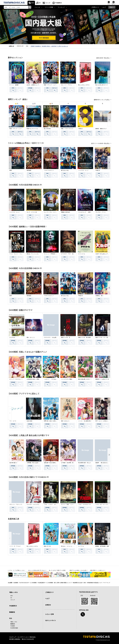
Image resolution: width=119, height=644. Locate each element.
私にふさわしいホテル (84, 85)
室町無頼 (29, 170)
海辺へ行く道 (47, 546)
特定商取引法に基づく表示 (79, 583)
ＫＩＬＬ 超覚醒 (14, 85)
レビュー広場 (49, 614)
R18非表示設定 (14, 628)
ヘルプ (104, 7)
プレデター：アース (100, 212)
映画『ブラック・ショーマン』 (52, 85)
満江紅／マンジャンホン (33, 254)
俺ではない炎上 (65, 170)
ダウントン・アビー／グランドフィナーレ (20, 504)
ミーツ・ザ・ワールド (15, 546)
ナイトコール (82, 254)
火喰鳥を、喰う (99, 296)
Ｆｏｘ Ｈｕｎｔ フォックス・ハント (20, 254)
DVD (33, 3)
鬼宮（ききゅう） (66, 421)
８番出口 (81, 129)
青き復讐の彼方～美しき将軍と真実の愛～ (89, 463)
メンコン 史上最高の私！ (85, 421)
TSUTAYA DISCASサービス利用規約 (28, 583)
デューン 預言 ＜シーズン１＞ (69, 504)
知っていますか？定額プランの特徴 (57, 570)
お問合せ (48, 605)
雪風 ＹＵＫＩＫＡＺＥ (67, 129)
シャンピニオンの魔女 (67, 379)
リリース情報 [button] (49, 7)
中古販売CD (59, 3)
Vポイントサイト (51, 620)
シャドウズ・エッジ (83, 170)
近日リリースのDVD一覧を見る (101, 143)
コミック (48, 3)
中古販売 (13, 626)
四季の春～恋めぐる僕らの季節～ (52, 421)
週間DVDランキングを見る (102, 100)
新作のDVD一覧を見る (103, 58)
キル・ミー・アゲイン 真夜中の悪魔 (71, 85)
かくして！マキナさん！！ (16, 379)
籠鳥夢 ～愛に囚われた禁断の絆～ (104, 463)
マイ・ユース (13, 421)
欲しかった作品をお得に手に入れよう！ (38, 570)
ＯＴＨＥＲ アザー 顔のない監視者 (71, 254)
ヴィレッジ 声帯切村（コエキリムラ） (54, 254)
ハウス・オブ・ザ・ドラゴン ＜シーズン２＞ (107, 504)
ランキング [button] (61, 7)
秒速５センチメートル (32, 129)
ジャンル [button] (37, 7)
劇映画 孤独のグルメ (101, 129)
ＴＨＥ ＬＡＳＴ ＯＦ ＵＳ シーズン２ (55, 504)
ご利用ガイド (95, 7)
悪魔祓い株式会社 (66, 212)
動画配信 (12, 612)
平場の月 (98, 170)
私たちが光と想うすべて (102, 85)
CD (40, 3)
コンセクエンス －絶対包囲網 (86, 212)
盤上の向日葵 (47, 129)
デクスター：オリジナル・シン (34, 504)
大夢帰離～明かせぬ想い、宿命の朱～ (36, 463)
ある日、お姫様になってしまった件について (38, 85)
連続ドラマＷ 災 (66, 337)
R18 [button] (111, 7)
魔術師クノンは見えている (102, 379)
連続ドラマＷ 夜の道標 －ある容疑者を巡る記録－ (92, 337)
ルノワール (81, 546)
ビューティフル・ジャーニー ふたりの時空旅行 (56, 212)
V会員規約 (16, 583)
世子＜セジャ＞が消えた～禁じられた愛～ (106, 421)
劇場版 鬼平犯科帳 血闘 (102, 546)
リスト (109, 4)
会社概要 (10, 583)
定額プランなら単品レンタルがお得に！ (79, 570)
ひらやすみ (12, 337)
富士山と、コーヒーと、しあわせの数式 (71, 546)
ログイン (114, 4)
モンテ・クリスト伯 (32, 212)
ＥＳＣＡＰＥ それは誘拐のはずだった (54, 337)
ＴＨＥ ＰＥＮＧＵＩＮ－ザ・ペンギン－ (89, 504)
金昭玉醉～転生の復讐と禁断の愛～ (53, 463)
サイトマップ (107, 583)
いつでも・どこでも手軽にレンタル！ (17, 570)
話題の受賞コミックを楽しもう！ (98, 570)
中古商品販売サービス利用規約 (45, 583)
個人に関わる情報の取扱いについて (63, 583)
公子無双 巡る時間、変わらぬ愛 (69, 463)
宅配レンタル (14, 622)
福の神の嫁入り (13, 463)
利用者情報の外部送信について (95, 583)
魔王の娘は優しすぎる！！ (85, 379)
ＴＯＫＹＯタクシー (49, 170)
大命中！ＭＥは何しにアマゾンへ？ (104, 254)
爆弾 (11, 170)
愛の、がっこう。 (31, 337)
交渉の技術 (29, 421)
